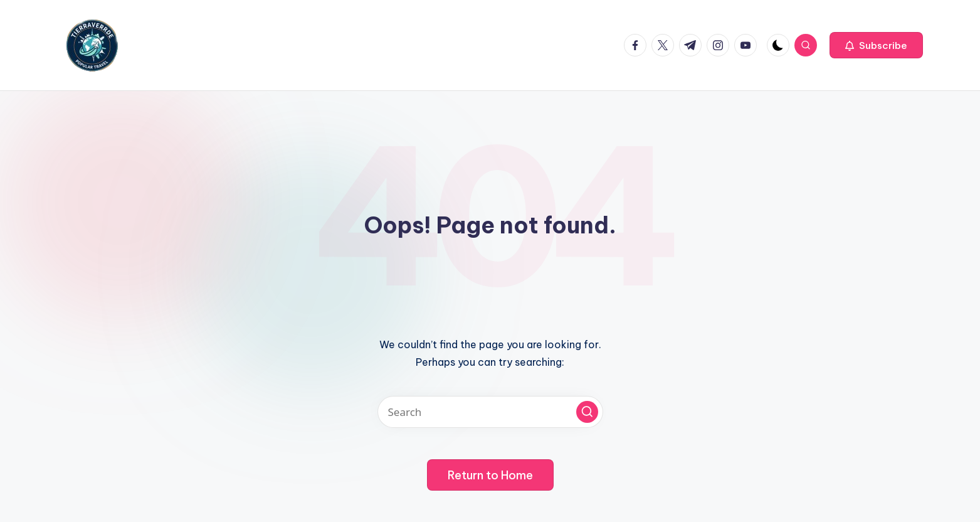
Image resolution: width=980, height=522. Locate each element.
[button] (876, 45)
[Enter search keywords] (490, 412)
